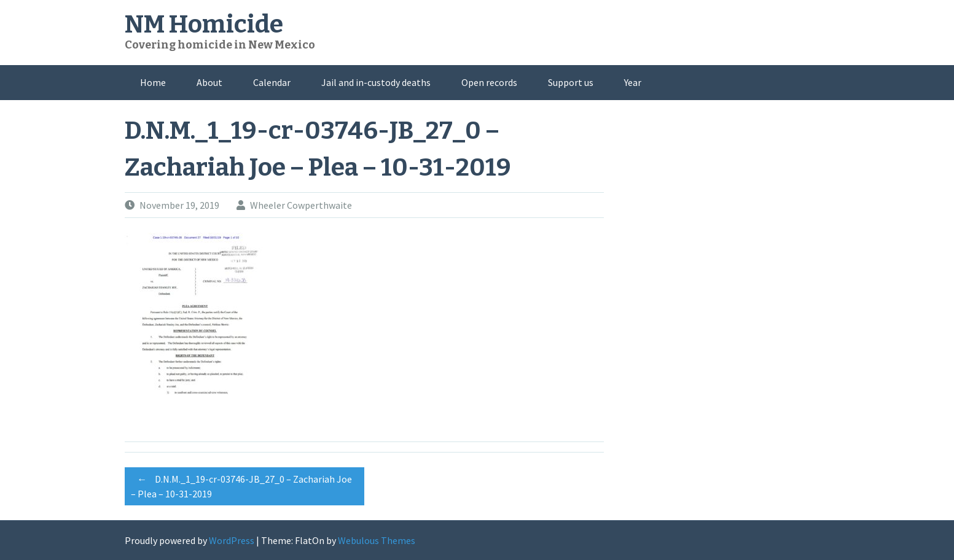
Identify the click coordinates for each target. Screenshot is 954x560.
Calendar (272, 82)
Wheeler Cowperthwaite (301, 205)
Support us (571, 82)
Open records (489, 82)
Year (633, 82)
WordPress (232, 540)
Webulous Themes (377, 540)
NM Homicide (204, 25)
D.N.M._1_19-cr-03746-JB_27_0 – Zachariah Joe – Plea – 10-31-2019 (241, 484)
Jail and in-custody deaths (376, 82)
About (209, 82)
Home (153, 82)
